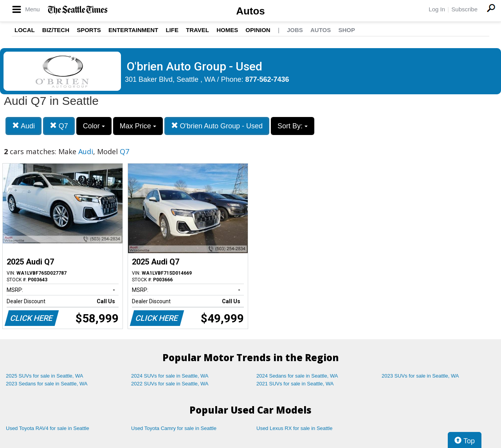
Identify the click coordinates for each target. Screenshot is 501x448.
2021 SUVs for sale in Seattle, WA (295, 384)
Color (94, 126)
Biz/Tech (56, 30)
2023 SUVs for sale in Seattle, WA (420, 376)
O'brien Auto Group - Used (217, 126)
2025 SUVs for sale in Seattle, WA (45, 376)
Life (172, 30)
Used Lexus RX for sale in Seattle (294, 428)
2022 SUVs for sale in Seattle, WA (170, 384)
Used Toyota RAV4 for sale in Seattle (48, 428)
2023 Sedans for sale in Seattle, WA (47, 384)
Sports (89, 30)
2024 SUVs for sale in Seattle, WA (170, 376)
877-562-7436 (267, 79)
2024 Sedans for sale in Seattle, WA (297, 376)
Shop (347, 30)
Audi (23, 126)
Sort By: (293, 126)
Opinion (258, 30)
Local (25, 30)
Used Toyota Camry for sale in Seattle (174, 428)
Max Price (138, 126)
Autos (250, 11)
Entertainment (133, 30)
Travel (197, 30)
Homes (227, 30)
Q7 (59, 126)
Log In (437, 9)
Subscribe (464, 9)
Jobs (295, 30)
